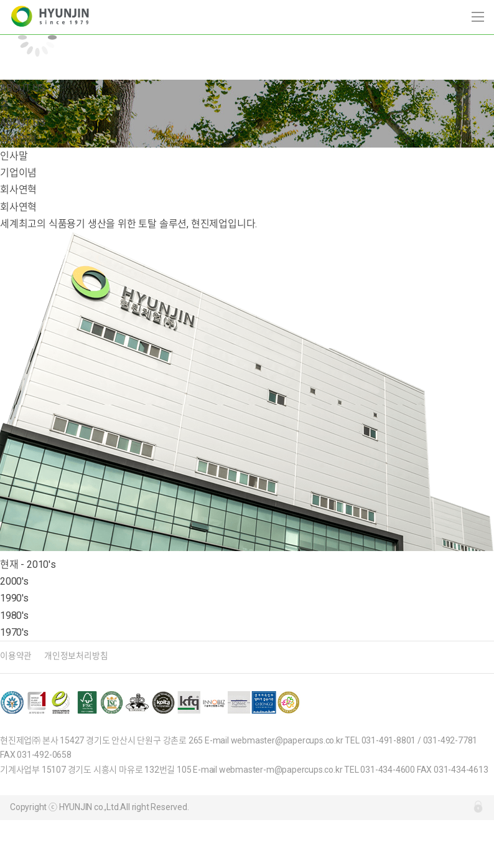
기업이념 (18, 173)
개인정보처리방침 (76, 656)
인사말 (14, 156)
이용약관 (16, 656)
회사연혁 (18, 190)
